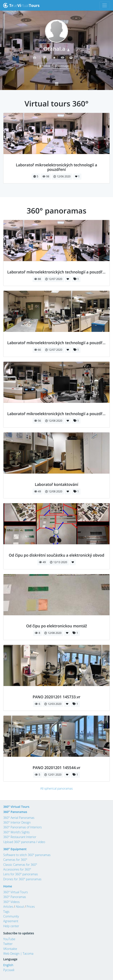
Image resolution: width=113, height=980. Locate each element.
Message (62, 66)
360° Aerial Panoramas (19, 818)
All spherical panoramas (56, 788)
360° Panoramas (15, 812)
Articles (8, 907)
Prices (31, 907)
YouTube (9, 939)
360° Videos (11, 902)
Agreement (11, 921)
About (20, 907)
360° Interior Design (17, 822)
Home (8, 886)
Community (11, 916)
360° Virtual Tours (16, 807)
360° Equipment (15, 849)
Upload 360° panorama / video (24, 842)
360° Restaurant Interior (20, 837)
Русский (9, 970)
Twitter (8, 944)
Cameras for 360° (15, 860)
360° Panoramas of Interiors (23, 827)
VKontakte (10, 949)
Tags (6, 912)
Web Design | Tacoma (18, 953)
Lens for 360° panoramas (21, 874)
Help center (11, 926)
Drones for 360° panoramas (22, 879)
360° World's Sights (16, 832)
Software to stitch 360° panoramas (27, 855)
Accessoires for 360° (17, 869)
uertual (21, 5)
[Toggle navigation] (105, 5)
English (8, 965)
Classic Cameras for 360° (20, 865)
